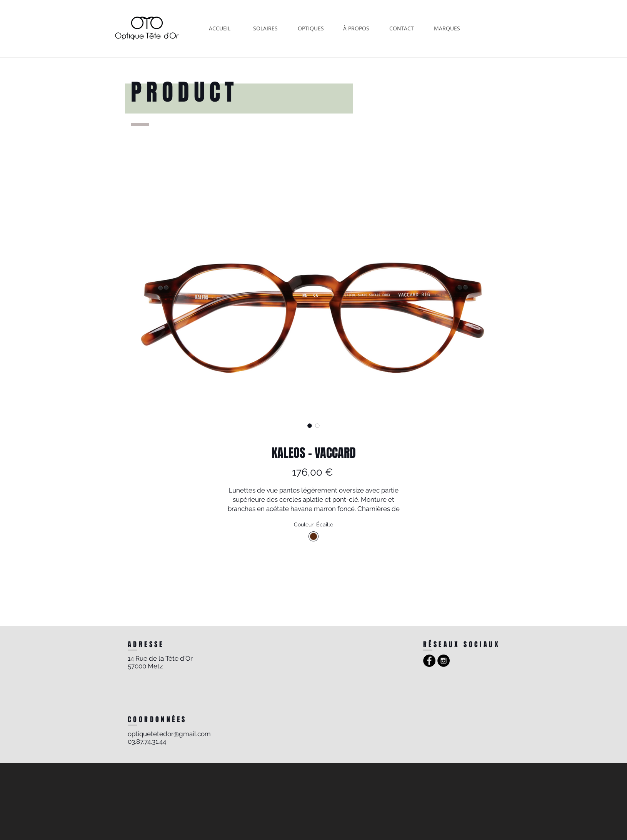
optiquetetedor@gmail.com (169, 734)
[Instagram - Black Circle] (444, 661)
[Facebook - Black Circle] (429, 661)
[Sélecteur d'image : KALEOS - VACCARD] (310, 426)
